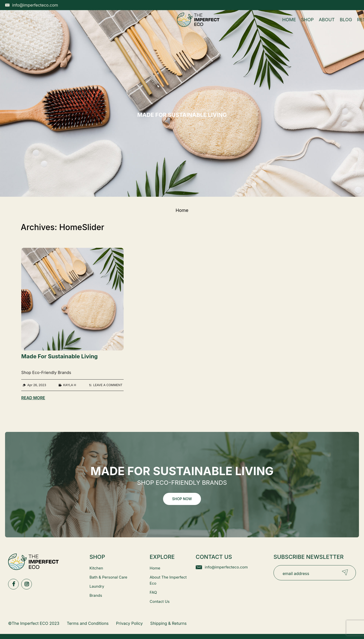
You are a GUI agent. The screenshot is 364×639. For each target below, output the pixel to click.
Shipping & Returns (168, 623)
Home (117, 25)
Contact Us (160, 601)
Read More (33, 398)
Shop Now (182, 499)
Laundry (97, 586)
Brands (96, 595)
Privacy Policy (129, 623)
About (155, 25)
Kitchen (96, 568)
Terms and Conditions (88, 623)
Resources (201, 25)
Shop (135, 25)
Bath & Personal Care (108, 577)
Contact (234, 25)
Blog (174, 25)
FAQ (153, 592)
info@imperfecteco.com (226, 567)
